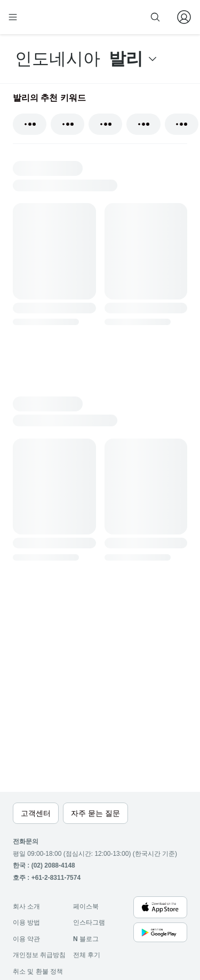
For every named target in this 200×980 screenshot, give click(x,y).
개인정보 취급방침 (39, 955)
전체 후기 (87, 955)
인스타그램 (89, 922)
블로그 (86, 939)
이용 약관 (26, 939)
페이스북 (86, 906)
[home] (47, 17)
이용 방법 (26, 922)
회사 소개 (26, 906)
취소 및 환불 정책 (38, 971)
